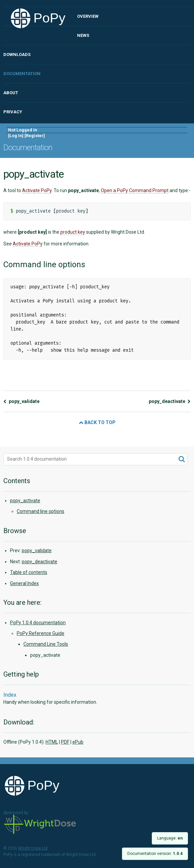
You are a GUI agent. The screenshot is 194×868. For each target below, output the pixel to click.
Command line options (41, 511)
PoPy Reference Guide (41, 633)
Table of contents (29, 572)
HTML (52, 742)
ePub (78, 742)
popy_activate (25, 501)
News (83, 35)
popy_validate (21, 401)
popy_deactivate (170, 401)
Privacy (13, 112)
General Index (24, 583)
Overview (88, 16)
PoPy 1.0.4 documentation (38, 623)
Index (10, 695)
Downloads (17, 54)
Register (35, 136)
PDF (65, 742)
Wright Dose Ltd (40, 825)
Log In (16, 136)
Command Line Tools (46, 644)
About (11, 93)
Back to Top (97, 422)
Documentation (22, 74)
